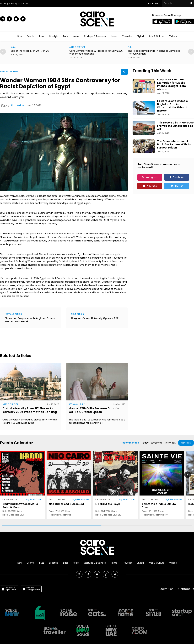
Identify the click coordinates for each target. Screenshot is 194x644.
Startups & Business (95, 36)
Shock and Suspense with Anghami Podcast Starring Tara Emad (31, 320)
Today (145, 443)
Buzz (42, 36)
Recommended (130, 443)
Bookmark (153, 3)
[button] (191, 52)
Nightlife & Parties (34, 499)
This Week (170, 443)
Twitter (179, 186)
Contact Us (186, 589)
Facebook (178, 177)
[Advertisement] (59, 340)
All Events (185, 443)
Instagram (152, 177)
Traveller (127, 36)
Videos (173, 36)
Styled (140, 36)
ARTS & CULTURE (77, 47)
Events (31, 36)
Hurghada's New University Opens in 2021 (95, 318)
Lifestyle (54, 36)
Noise (76, 36)
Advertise (167, 589)
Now (20, 36)
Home (114, 36)
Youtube (152, 186)
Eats (66, 36)
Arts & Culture (156, 36)
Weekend (156, 443)
